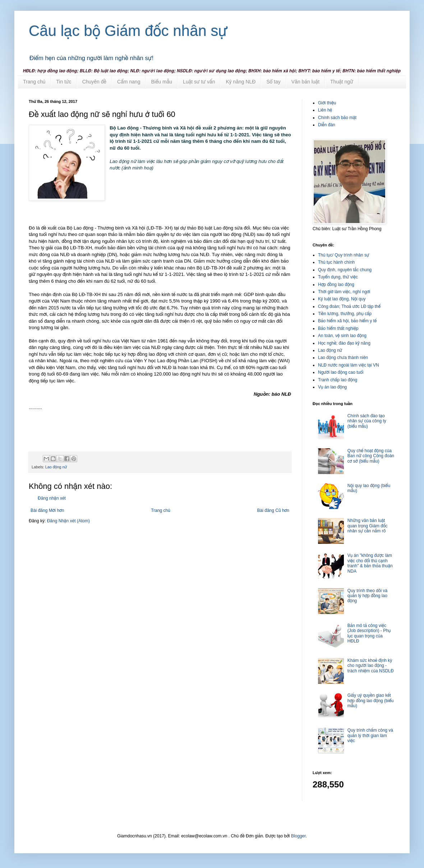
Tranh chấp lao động (338, 380)
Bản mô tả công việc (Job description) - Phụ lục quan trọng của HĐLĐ (369, 633)
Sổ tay (273, 82)
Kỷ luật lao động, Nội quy (342, 299)
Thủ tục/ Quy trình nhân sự (344, 255)
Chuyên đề (94, 82)
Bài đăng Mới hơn (47, 510)
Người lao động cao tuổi (341, 372)
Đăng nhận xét (52, 498)
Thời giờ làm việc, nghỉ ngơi (344, 292)
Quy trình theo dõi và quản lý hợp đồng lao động (367, 596)
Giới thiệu (327, 103)
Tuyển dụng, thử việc (338, 277)
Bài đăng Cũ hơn (273, 510)
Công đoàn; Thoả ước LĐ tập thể (349, 306)
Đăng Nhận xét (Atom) (68, 521)
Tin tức (64, 82)
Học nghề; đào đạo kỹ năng (344, 343)
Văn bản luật (305, 82)
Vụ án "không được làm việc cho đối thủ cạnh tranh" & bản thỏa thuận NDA (370, 563)
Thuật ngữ (342, 82)
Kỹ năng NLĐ (241, 82)
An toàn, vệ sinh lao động (342, 336)
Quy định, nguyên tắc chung (345, 270)
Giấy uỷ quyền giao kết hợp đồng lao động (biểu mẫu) (371, 701)
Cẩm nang (129, 82)
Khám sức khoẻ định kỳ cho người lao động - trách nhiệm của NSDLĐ (371, 666)
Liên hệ (325, 110)
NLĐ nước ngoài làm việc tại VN (349, 365)
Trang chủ (34, 82)
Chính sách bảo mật (337, 118)
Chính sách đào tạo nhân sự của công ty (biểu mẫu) (367, 421)
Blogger (298, 836)
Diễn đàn (327, 125)
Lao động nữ (56, 467)
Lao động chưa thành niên (343, 358)
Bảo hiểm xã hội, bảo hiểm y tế (347, 321)
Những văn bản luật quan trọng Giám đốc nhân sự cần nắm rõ (368, 526)
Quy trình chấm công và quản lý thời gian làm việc (370, 735)
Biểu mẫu (162, 82)
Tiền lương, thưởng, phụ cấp (345, 314)
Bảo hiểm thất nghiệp (338, 328)
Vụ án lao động (332, 387)
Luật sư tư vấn (199, 82)
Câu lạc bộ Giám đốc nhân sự (128, 31)
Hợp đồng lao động (336, 285)
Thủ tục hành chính (336, 262)
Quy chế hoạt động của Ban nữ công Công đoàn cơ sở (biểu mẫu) (371, 456)
